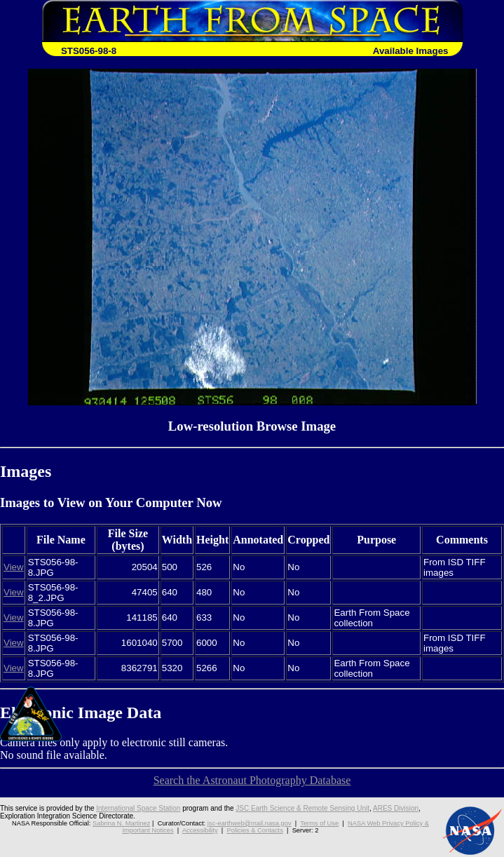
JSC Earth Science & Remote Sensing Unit (302, 808)
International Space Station (138, 808)
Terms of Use (319, 823)
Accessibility (200, 830)
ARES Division (396, 808)
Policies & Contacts (254, 830)
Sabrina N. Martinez (121, 823)
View (14, 567)
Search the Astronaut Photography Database (252, 780)
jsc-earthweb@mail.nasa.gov (250, 823)
